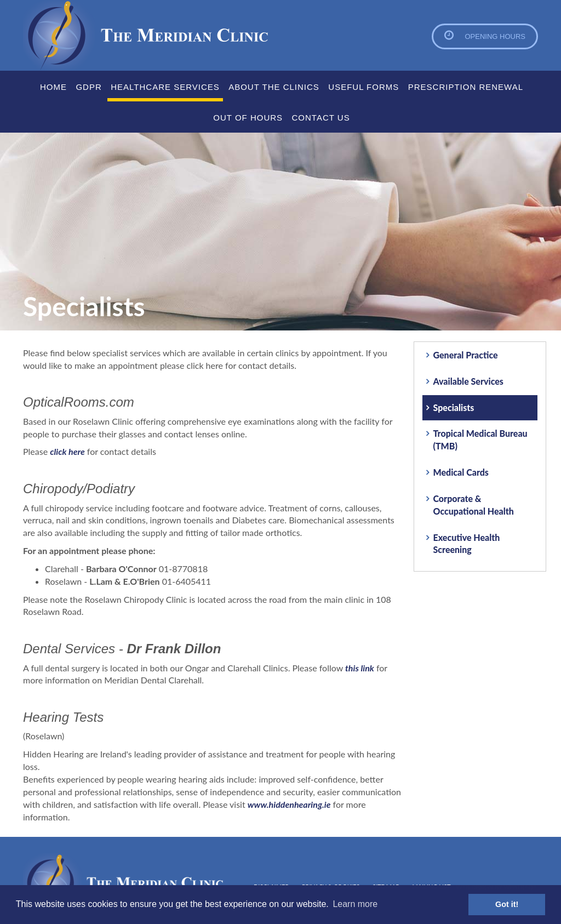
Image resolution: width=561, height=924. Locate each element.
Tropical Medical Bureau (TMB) (480, 440)
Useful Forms (363, 87)
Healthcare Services (165, 87)
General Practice (466, 355)
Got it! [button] (507, 904)
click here (67, 451)
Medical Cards (461, 472)
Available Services (468, 381)
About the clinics (274, 87)
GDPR (88, 87)
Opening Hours (495, 36)
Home (53, 87)
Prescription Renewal (466, 87)
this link (360, 668)
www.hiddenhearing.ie (289, 804)
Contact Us (321, 118)
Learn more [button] (355, 904)
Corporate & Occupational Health (474, 505)
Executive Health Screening (467, 544)
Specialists (454, 407)
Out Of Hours (248, 118)
